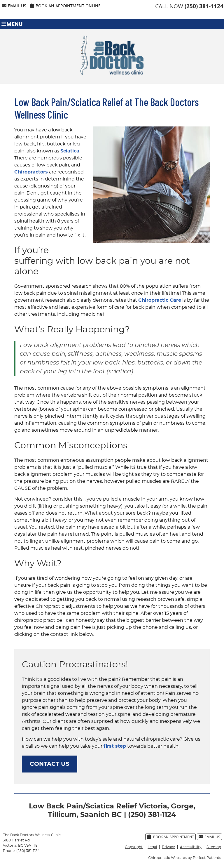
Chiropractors (31, 172)
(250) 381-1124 (204, 6)
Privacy (168, 847)
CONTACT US (50, 764)
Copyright (134, 847)
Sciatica (70, 151)
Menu (12, 24)
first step (115, 746)
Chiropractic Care (160, 300)
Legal (152, 847)
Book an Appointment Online (65, 6)
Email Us (14, 6)
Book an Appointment (170, 837)
